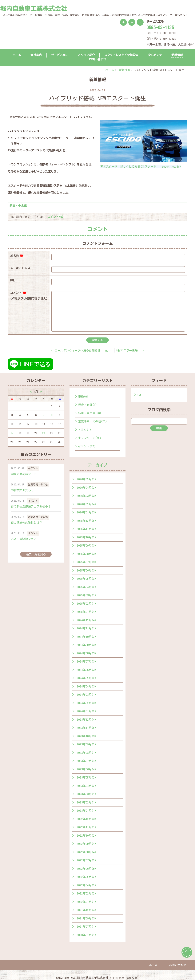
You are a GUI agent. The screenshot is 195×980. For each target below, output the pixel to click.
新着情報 (177, 55)
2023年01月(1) (86, 811)
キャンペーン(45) (90, 438)
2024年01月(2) (86, 711)
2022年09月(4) (86, 844)
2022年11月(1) (86, 827)
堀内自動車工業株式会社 (34, 9)
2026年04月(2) (86, 488)
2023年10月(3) (86, 736)
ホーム (17, 55)
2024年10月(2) (86, 637)
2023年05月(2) (86, 777)
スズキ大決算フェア (24, 539)
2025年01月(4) (86, 612)
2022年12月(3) (86, 819)
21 (44, 433)
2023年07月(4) (86, 761)
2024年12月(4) (86, 620)
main (108, 351)
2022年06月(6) (86, 869)
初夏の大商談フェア (24, 474)
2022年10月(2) (86, 836)
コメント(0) (55, 217)
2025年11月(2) (86, 529)
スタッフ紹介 (86, 55)
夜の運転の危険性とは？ (27, 523)
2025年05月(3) (86, 579)
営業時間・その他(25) (93, 421)
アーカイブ (97, 465)
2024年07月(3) (86, 661)
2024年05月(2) (86, 678)
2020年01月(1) (86, 935)
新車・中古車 (18, 206)
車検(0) (83, 397)
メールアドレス (20, 268)
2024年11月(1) (86, 628)
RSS (139, 395)
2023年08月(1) (86, 753)
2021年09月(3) (86, 918)
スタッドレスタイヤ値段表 (121, 55)
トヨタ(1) (85, 430)
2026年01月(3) (86, 512)
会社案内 (36, 55)
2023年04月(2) (86, 786)
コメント (29, 296)
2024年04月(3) (86, 686)
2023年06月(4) (86, 769)
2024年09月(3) (86, 645)
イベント (33, 468)
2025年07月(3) (86, 562)
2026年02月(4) (86, 504)
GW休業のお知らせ (22, 490)
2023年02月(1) (86, 802)
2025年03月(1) (86, 595)
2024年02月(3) (86, 703)
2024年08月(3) (86, 653)
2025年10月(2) (86, 537)
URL (12, 280)
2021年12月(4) (86, 910)
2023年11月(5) (86, 728)
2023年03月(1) (86, 794)
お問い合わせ (97, 59)
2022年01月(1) (86, 902)
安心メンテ (155, 55)
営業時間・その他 (38, 485)
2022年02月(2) (86, 893)
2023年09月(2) (86, 744)
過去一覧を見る (36, 554)
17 (12, 433)
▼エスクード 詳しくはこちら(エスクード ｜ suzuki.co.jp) (141, 167)
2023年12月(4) (86, 720)
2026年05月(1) (86, 479)
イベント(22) (87, 446)
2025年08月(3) (86, 554)
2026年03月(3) (86, 496)
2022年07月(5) (86, 860)
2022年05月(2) (86, 877)
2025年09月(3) (86, 546)
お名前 (17, 256)
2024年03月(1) (86, 695)
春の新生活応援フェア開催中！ (31, 506)
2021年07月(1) (86, 927)
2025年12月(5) (86, 521)
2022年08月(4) (86, 852)
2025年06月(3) (86, 570)
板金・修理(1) (88, 405)
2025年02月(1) (86, 604)
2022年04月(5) (86, 885)
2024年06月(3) (86, 670)
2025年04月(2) (86, 587)
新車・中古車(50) (90, 413)
